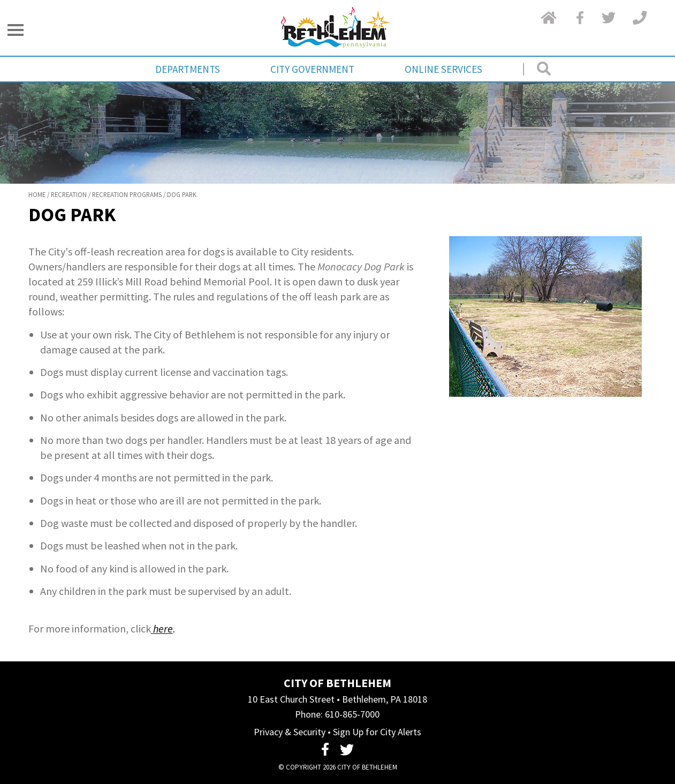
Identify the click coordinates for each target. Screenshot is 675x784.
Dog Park (182, 194)
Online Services (443, 69)
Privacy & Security (290, 732)
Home (37, 194)
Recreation (69, 194)
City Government (312, 69)
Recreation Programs (127, 194)
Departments (188, 69)
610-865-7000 (352, 714)
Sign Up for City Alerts (377, 732)
